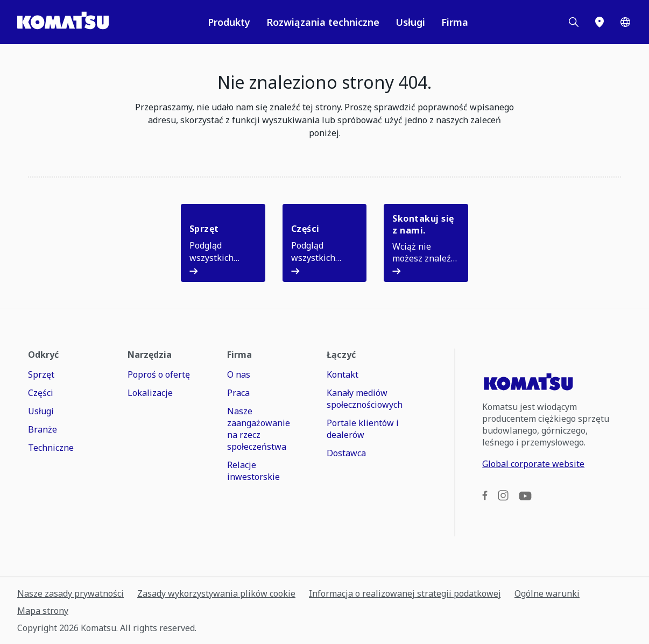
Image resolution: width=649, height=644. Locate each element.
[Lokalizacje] (599, 22)
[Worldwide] (625, 22)
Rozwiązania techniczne (323, 22)
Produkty (229, 22)
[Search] (574, 22)
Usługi (410, 22)
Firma (455, 22)
